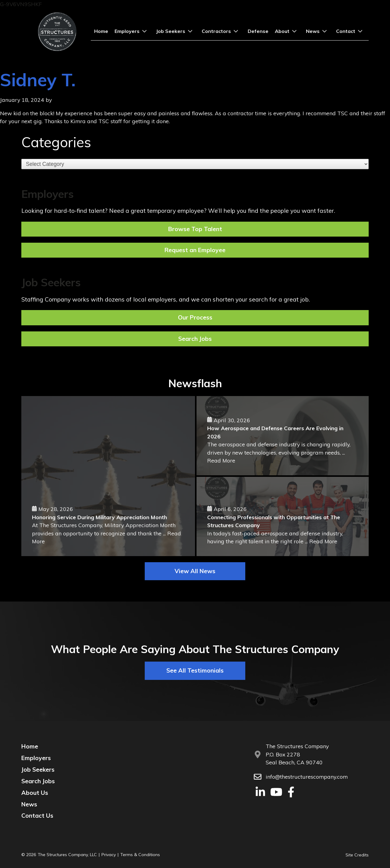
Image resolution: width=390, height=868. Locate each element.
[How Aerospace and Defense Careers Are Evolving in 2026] (283, 436)
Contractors (221, 31)
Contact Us (37, 816)
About (287, 31)
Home (101, 31)
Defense (258, 31)
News (318, 31)
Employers (132, 31)
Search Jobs (38, 781)
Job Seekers (176, 31)
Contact (351, 31)
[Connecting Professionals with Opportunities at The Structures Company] (283, 516)
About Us (35, 793)
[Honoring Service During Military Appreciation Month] (108, 476)
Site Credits (357, 855)
